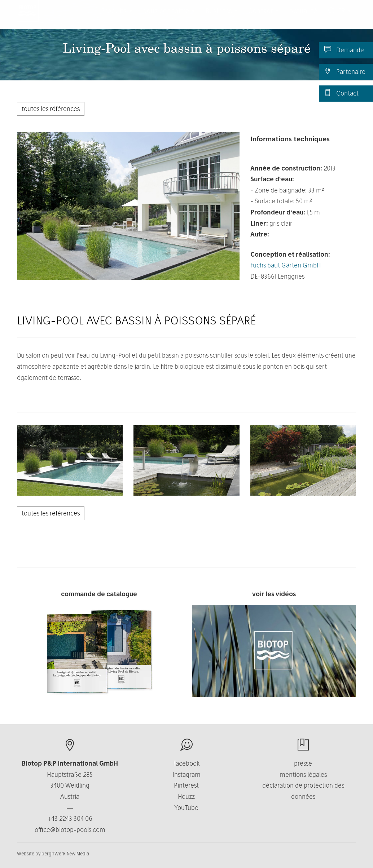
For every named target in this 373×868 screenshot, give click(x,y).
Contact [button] (263, 18)
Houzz (186, 796)
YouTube (186, 808)
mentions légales (303, 774)
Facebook (186, 763)
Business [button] (221, 18)
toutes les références (51, 109)
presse (303, 763)
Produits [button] (117, 18)
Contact (341, 93)
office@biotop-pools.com (70, 830)
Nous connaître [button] (169, 18)
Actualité (303, 18)
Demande (344, 50)
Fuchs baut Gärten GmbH (286, 265)
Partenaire (345, 71)
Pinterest (186, 785)
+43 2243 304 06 (70, 818)
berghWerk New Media (65, 854)
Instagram (186, 774)
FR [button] (339, 18)
